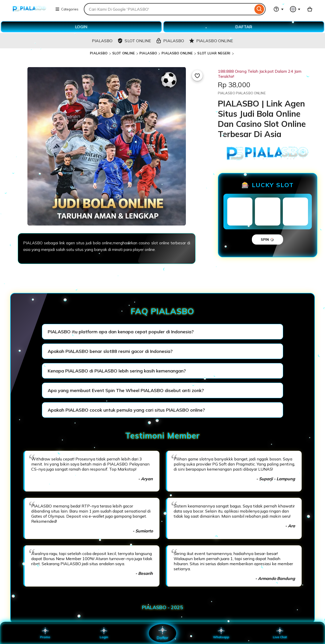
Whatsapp (221, 633)
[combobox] (168, 9)
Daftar (162, 633)
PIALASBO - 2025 (162, 607)
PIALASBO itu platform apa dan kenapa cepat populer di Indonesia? (121, 332)
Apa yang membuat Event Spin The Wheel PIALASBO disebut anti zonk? (126, 390)
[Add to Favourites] (197, 76)
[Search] (259, 9)
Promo (45, 633)
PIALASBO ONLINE (177, 53)
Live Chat (280, 633)
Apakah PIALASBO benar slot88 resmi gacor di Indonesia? (110, 351)
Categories (67, 9)
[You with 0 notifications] (295, 9)
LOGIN (81, 27)
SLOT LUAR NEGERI (214, 53)
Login (104, 633)
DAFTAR (244, 27)
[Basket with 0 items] (310, 9)
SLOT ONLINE (124, 53)
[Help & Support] (279, 9)
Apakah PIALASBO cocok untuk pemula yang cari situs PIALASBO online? (126, 410)
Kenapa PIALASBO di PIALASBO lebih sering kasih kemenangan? (117, 371)
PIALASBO (99, 53)
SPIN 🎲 (267, 239)
